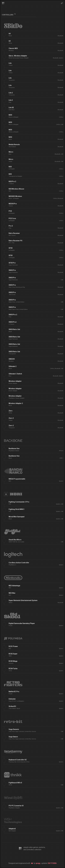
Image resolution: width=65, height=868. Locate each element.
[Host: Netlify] (44, 856)
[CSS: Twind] (27, 856)
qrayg (38, 863)
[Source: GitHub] (38, 856)
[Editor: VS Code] (21, 856)
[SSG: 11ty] (33, 856)
